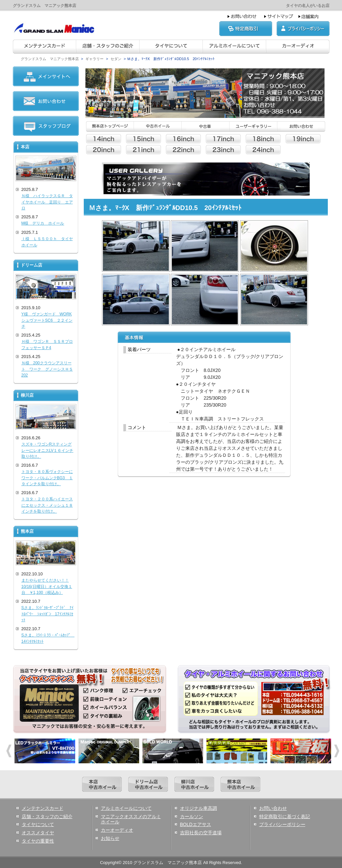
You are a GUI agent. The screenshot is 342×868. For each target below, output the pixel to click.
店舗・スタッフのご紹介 (47, 816)
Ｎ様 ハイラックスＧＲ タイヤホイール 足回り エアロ (47, 202)
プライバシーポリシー (282, 824)
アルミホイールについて (126, 808)
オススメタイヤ (38, 833)
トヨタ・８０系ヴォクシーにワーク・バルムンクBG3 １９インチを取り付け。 (47, 478)
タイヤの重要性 (38, 841)
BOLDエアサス (196, 824)
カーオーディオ (117, 830)
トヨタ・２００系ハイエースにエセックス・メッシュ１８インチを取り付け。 (47, 505)
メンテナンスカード (43, 808)
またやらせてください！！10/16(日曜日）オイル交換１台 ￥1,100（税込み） (47, 586)
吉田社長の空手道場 (201, 833)
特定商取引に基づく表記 (285, 816)
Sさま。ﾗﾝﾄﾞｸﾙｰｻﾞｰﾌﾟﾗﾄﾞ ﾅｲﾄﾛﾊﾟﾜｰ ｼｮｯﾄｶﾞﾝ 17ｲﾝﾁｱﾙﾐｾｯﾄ (47, 614)
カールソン (192, 816)
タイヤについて (38, 824)
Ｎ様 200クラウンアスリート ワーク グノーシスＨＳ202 (47, 369)
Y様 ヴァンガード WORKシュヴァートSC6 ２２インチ (47, 320)
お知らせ (110, 838)
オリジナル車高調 (199, 808)
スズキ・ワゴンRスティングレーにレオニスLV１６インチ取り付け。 (47, 450)
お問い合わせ (273, 808)
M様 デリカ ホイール (43, 223)
